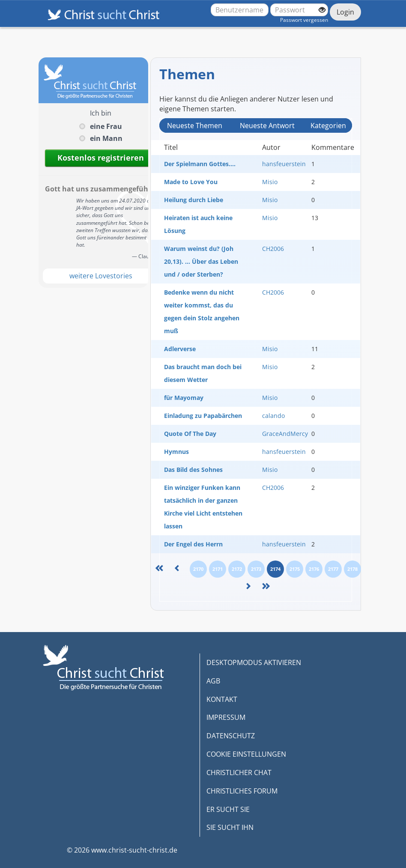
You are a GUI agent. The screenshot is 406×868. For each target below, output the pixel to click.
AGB (213, 681)
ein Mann (106, 138)
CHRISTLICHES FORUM (242, 791)
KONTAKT (222, 699)
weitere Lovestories (101, 276)
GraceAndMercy (285, 434)
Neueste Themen (195, 125)
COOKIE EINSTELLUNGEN (246, 754)
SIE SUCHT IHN (230, 827)
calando (273, 416)
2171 (218, 569)
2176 (314, 569)
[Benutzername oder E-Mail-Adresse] (240, 10)
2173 (256, 569)
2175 (295, 569)
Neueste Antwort (267, 125)
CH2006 (273, 249)
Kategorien (328, 125)
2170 (198, 569)
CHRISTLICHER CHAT (239, 773)
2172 (237, 569)
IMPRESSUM (226, 717)
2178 (352, 569)
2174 (275, 569)
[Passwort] (299, 10)
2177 (333, 569)
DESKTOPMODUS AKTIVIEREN (254, 662)
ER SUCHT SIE (228, 809)
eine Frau (106, 126)
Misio (270, 182)
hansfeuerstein (284, 164)
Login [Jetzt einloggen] (345, 12)
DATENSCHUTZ (231, 736)
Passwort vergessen (304, 20)
